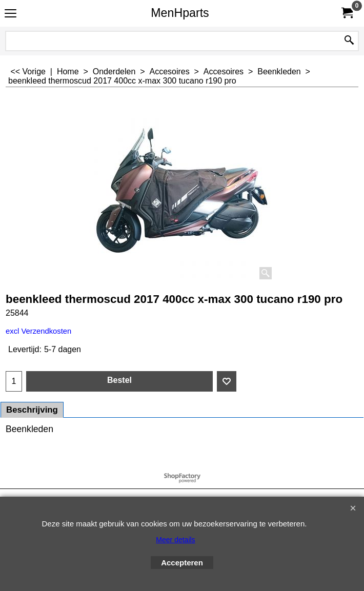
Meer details (175, 540)
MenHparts (180, 13)
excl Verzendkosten (38, 331)
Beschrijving (32, 410)
